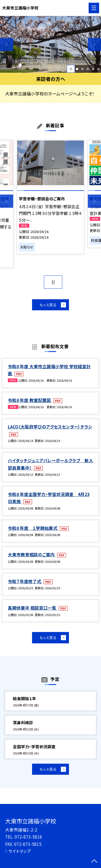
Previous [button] (7, 44)
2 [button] (82, 69)
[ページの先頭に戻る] (94, 862)
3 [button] (88, 69)
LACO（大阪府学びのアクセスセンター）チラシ (50, 427)
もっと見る (48, 305)
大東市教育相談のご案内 (32, 555)
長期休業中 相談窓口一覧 (33, 608)
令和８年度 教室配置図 (30, 401)
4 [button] (93, 69)
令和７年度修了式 (25, 582)
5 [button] (98, 69)
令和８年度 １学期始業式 (33, 529)
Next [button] (94, 44)
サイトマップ (20, 851)
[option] (50, 44)
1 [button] (77, 69)
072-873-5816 (28, 837)
